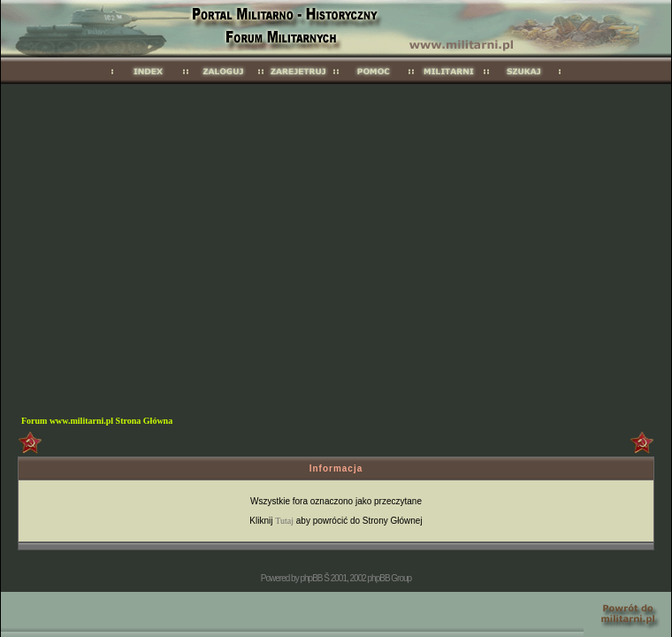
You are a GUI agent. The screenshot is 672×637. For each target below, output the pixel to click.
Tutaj (284, 521)
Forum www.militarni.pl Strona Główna (97, 421)
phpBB (311, 578)
